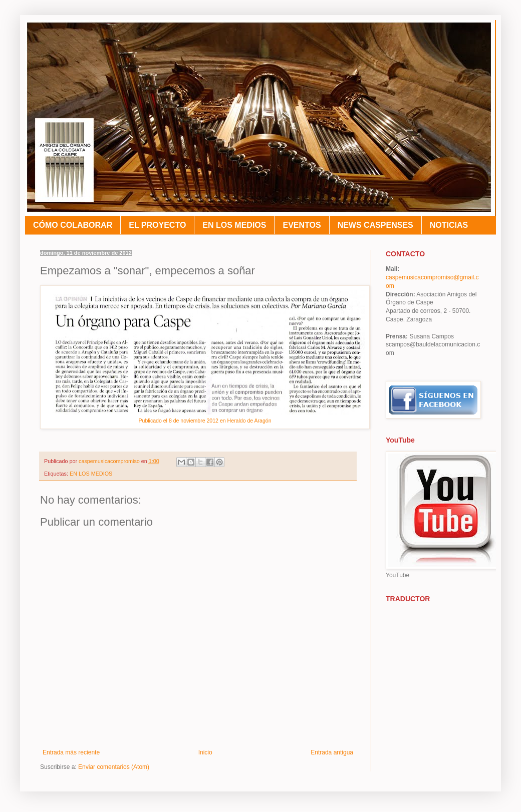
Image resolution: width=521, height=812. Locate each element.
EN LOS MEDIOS (234, 225)
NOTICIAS (449, 225)
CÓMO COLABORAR (73, 225)
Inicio (205, 752)
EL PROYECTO (157, 225)
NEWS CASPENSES (375, 225)
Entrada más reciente (71, 752)
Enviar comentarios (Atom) (114, 767)
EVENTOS (302, 225)
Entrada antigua (332, 752)
